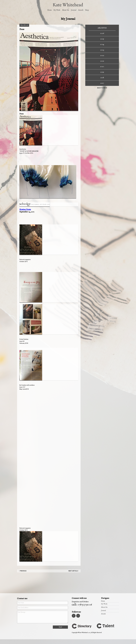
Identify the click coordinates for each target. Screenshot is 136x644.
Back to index (102, 88)
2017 (102, 83)
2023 (102, 50)
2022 (102, 55)
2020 (102, 66)
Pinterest (78, 616)
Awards (81, 10)
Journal (74, 10)
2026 (102, 33)
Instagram (74, 616)
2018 (102, 78)
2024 (102, 44)
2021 (102, 61)
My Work (57, 10)
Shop (87, 10)
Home (49, 10)
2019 (102, 72)
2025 (102, 39)
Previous (23, 571)
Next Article (73, 571)
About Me (66, 10)
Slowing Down (25, 209)
